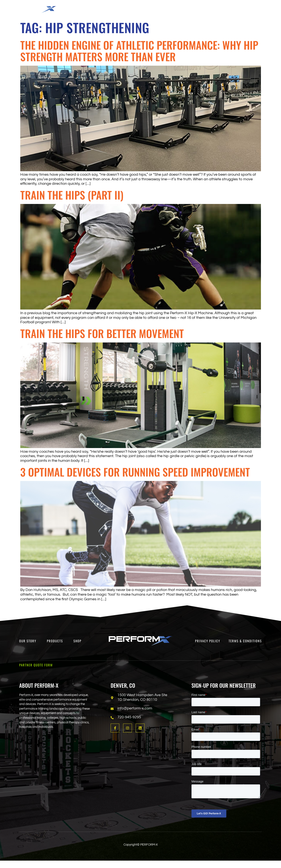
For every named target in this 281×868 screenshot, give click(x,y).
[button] (104, 8)
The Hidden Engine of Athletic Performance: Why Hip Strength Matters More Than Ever (139, 51)
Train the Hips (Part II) (72, 195)
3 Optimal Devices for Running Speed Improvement (135, 472)
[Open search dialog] (247, 10)
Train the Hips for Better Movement (102, 333)
